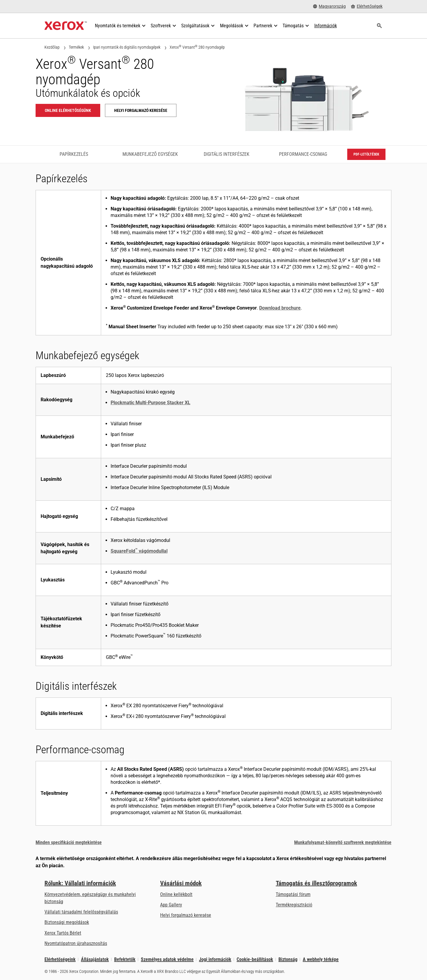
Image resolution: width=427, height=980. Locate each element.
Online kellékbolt (176, 894)
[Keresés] (379, 26)
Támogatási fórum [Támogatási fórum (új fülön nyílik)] (293, 894)
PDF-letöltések (366, 154)
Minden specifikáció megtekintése (69, 842)
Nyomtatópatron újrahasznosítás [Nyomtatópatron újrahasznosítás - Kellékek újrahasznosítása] (76, 943)
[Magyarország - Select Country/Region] (329, 6)
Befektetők (125, 959)
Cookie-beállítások (255, 959)
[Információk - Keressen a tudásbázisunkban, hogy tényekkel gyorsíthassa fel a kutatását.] (326, 26)
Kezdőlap (52, 47)
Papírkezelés (74, 154)
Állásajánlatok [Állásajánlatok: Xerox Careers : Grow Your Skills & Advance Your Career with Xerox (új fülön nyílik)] (95, 959)
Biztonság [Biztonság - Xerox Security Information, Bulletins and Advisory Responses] (288, 959)
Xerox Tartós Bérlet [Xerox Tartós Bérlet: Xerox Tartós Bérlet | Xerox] (63, 933)
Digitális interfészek (227, 154)
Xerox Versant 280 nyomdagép (197, 47)
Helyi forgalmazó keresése (186, 915)
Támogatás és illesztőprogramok (316, 883)
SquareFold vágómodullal (139, 551)
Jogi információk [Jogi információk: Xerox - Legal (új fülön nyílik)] (215, 959)
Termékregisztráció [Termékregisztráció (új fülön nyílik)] (294, 905)
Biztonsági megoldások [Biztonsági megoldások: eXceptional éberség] (67, 922)
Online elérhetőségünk (68, 110)
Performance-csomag (303, 154)
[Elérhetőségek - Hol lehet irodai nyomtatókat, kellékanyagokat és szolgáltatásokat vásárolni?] (367, 6)
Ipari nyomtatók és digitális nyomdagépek (127, 47)
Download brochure (280, 308)
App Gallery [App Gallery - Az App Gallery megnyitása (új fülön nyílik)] (171, 905)
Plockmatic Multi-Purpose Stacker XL (150, 403)
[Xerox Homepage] (66, 26)
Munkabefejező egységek (150, 154)
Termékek (76, 47)
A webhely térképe (321, 959)
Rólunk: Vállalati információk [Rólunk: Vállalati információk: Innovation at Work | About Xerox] (80, 883)
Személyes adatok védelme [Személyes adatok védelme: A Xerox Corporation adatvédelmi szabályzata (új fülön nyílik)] (167, 959)
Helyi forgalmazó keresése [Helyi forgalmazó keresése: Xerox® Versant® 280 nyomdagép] (141, 110)
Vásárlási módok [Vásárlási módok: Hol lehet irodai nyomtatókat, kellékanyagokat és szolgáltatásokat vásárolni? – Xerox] (181, 883)
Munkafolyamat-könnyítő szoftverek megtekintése (343, 842)
